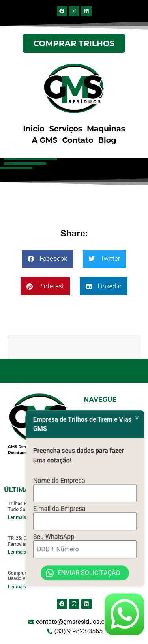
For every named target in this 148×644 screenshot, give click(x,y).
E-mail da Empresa (59, 519)
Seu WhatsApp (54, 546)
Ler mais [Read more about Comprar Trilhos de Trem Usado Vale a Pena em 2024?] (17, 587)
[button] (48, 259)
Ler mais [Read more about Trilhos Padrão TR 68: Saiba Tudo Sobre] (17, 517)
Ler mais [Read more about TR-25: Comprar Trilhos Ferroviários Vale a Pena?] (17, 552)
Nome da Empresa (59, 492)
